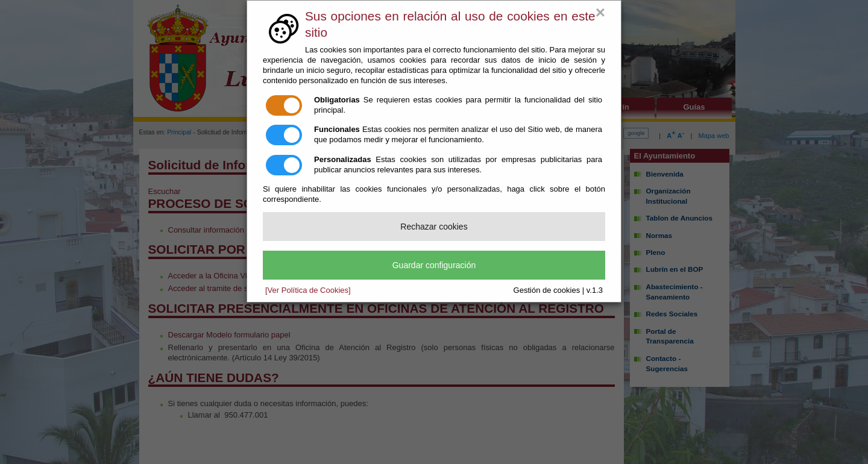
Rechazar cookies (434, 227)
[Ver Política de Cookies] (308, 290)
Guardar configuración (434, 265)
